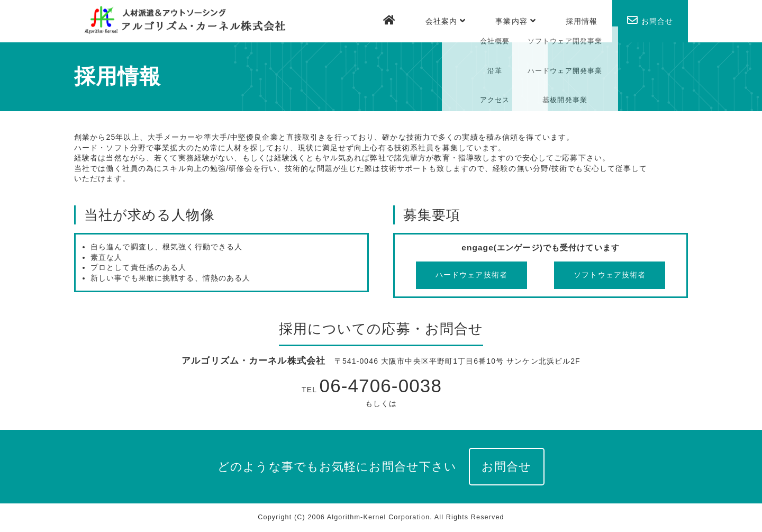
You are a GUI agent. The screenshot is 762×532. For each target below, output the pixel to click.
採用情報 (582, 21)
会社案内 (446, 21)
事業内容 (516, 21)
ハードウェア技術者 (471, 275)
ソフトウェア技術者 (610, 275)
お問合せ (650, 20)
